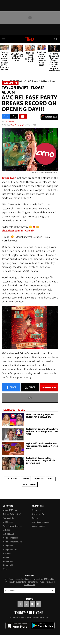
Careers (35, 518)
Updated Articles (10, 538)
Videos (6, 569)
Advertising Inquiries (40, 522)
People (6, 557)
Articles (7, 530)
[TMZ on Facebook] (20, 604)
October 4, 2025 (18, 125)
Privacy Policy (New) (12, 514)
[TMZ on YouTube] (32, 604)
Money (26, 479)
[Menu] (4, 39)
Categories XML (10, 550)
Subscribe (52, 591)
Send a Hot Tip (38, 514)
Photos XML (9, 565)
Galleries (7, 554)
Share (11, 387)
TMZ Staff (9, 121)
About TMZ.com (10, 510)
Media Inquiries (38, 526)
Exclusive (38, 479)
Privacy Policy (45, 582)
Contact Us (36, 510)
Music (51, 479)
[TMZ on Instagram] (38, 604)
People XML (8, 561)
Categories (8, 546)
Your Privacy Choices (12, 526)
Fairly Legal (30, 484)
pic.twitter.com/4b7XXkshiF (18, 230)
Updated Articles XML (13, 542)
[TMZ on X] (26, 604)
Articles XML (9, 534)
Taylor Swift (12, 479)
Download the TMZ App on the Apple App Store (17, 626)
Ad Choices (8, 522)
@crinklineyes (9, 240)
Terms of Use (9, 518)
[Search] (56, 39)
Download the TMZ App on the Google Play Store (43, 626)
